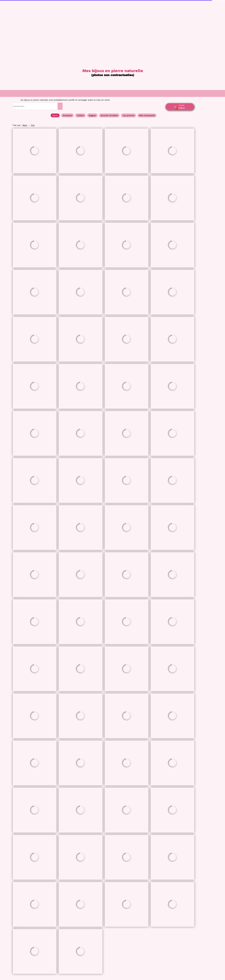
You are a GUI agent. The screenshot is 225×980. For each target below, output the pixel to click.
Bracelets (67, 115)
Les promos (128, 115)
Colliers (80, 115)
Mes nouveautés (147, 115)
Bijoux (55, 115)
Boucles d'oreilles (109, 115)
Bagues (92, 115)
